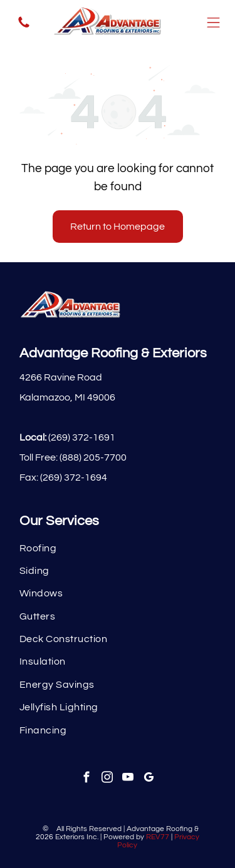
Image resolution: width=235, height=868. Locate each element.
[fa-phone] (24, 27)
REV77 (158, 837)
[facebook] (86, 779)
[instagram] (107, 779)
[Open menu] (213, 23)
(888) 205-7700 (93, 457)
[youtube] (128, 779)
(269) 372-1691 (82, 437)
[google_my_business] (148, 779)
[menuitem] (118, 548)
